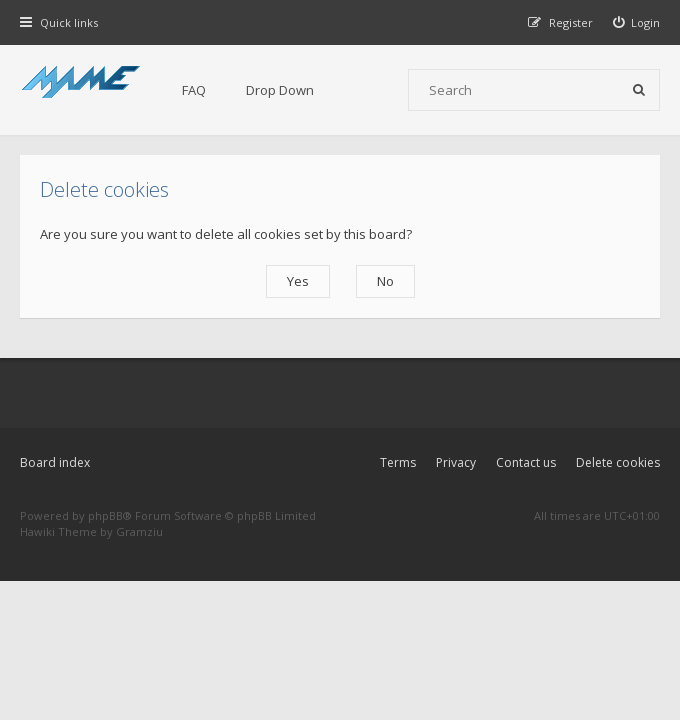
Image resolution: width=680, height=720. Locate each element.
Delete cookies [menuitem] (618, 462)
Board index (55, 462)
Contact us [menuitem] (526, 462)
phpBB (105, 515)
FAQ (194, 90)
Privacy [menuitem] (456, 462)
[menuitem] (637, 22)
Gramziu (139, 531)
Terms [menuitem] (398, 462)
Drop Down (280, 90)
